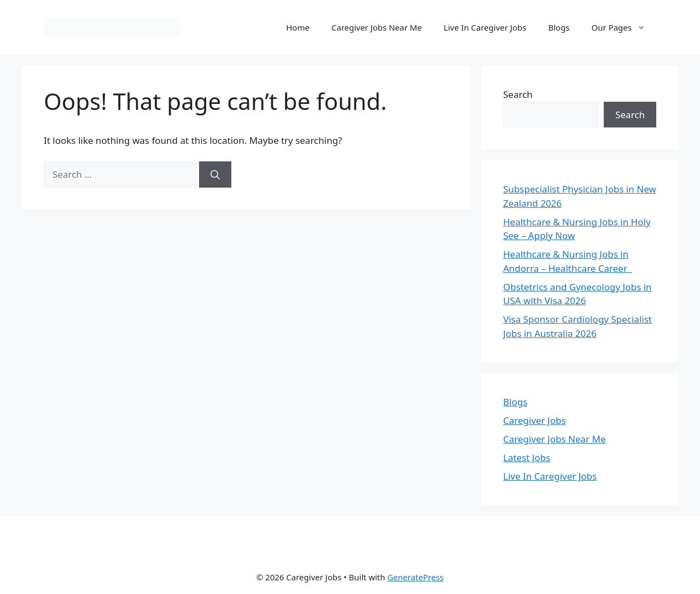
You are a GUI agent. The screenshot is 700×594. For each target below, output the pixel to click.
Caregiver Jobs (535, 420)
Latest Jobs (527, 458)
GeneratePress (415, 577)
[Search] (215, 174)
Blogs (559, 27)
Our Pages (624, 27)
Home (298, 27)
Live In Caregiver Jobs (485, 27)
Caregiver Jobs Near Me (377, 27)
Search (518, 94)
